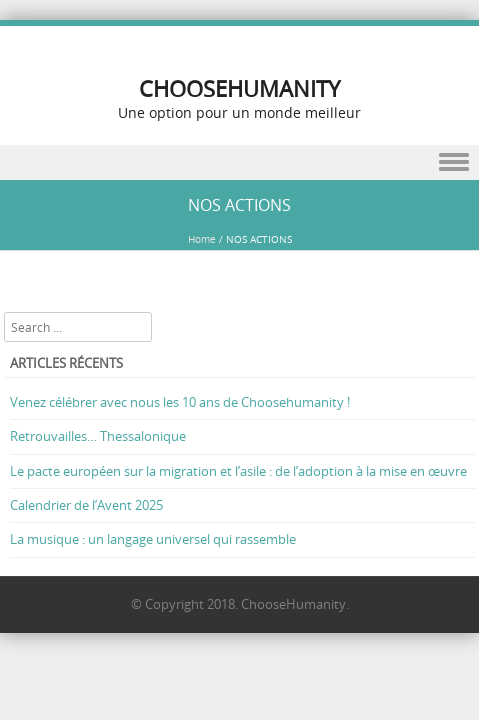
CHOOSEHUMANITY (239, 88)
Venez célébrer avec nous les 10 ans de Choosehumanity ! (180, 402)
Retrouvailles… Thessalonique (98, 436)
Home (202, 239)
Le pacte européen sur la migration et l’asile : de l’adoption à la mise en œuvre (238, 471)
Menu (239, 162)
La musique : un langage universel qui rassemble (153, 539)
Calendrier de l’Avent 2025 (86, 505)
